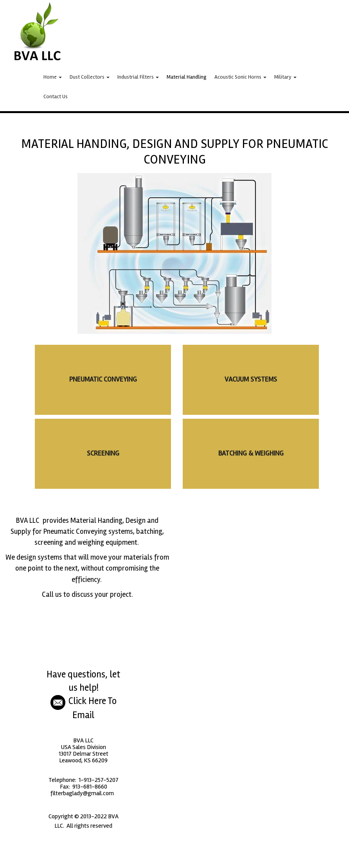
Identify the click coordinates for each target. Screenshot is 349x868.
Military (285, 77)
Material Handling (187, 77)
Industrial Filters (138, 77)
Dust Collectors (90, 77)
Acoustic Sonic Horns (240, 77)
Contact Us (56, 96)
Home (53, 77)
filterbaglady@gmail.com (83, 793)
